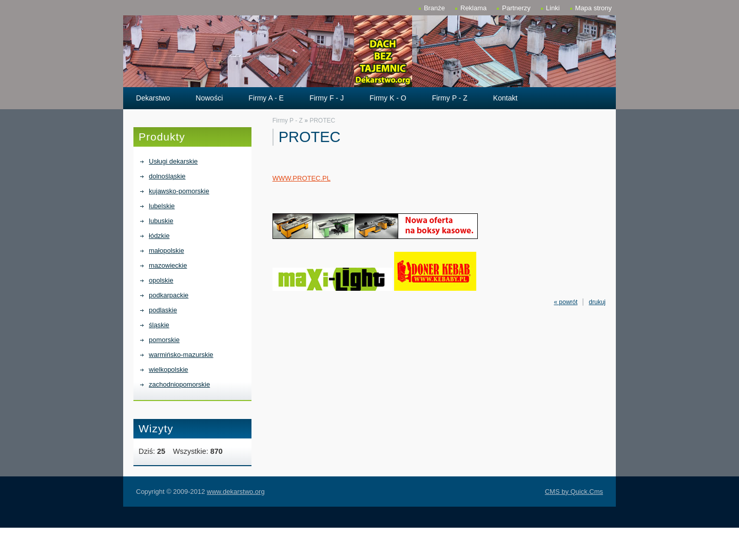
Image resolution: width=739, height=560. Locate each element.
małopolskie (167, 251)
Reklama (473, 8)
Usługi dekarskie (173, 161)
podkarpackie (169, 295)
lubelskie (162, 206)
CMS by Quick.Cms (574, 492)
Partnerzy (516, 8)
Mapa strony (594, 8)
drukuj (597, 302)
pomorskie (164, 340)
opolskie (161, 280)
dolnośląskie (167, 176)
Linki (553, 8)
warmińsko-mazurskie (181, 355)
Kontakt (505, 98)
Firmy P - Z (450, 98)
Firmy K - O (388, 98)
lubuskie (161, 221)
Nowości (209, 98)
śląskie (159, 325)
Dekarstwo (153, 98)
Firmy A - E (266, 98)
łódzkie (159, 236)
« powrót (566, 302)
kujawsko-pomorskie (179, 191)
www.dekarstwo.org (236, 492)
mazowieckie (168, 265)
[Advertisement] (369, 543)
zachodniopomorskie (179, 384)
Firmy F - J (327, 98)
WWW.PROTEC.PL (302, 178)
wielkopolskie (169, 369)
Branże (434, 8)
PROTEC (322, 121)
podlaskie (163, 310)
